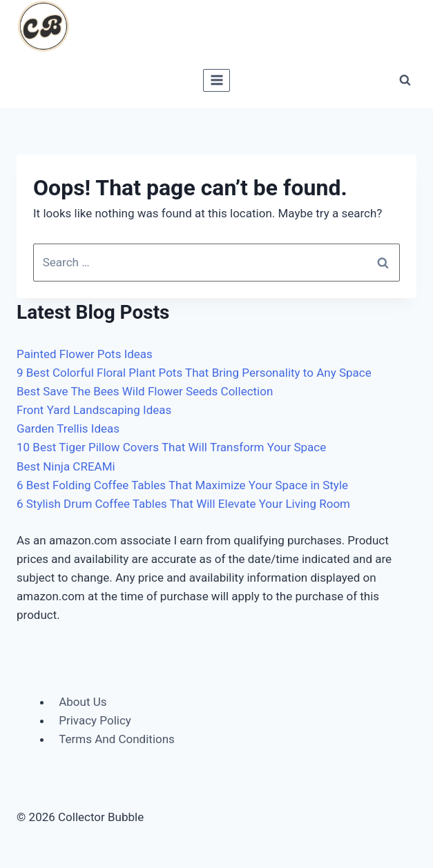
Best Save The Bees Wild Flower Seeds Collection (145, 391)
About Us (83, 702)
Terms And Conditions (117, 739)
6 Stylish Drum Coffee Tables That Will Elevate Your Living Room (183, 504)
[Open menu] (216, 80)
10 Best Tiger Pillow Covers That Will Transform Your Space (171, 447)
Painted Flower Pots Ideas (85, 354)
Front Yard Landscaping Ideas (94, 410)
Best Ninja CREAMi (66, 466)
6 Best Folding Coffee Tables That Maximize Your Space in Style (182, 485)
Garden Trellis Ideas (68, 428)
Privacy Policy (95, 720)
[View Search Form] (405, 80)
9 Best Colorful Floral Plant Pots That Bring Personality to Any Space (194, 373)
